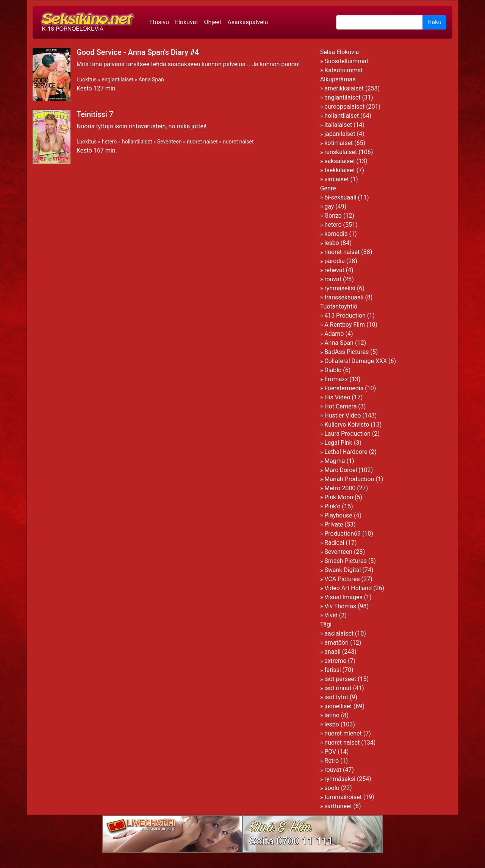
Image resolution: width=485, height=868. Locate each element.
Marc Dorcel (341, 470)
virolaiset (337, 179)
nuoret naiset (202, 142)
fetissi (332, 670)
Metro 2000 (340, 488)
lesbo (332, 243)
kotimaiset (339, 143)
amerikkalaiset (344, 88)
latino (332, 715)
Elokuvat (187, 22)
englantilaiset (117, 79)
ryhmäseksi (340, 288)
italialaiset (338, 125)
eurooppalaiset (344, 107)
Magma (335, 461)
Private (334, 524)
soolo (332, 788)
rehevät (334, 270)
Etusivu (159, 22)
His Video (337, 397)
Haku (434, 22)
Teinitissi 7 (95, 114)
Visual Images (343, 597)
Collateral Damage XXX (356, 361)
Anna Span (151, 79)
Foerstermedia (344, 388)
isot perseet (340, 679)
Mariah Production (349, 479)
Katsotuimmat (343, 70)
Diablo (333, 370)
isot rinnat (338, 688)
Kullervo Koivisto (347, 425)
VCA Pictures (342, 579)
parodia (335, 261)
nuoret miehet (343, 733)
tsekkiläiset (340, 170)
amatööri (336, 643)
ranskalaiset (341, 152)
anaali (332, 652)
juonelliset (338, 706)
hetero (109, 142)
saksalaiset (340, 161)
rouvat (333, 279)
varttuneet (338, 806)
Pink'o (332, 506)
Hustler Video (343, 415)
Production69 (343, 534)
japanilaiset (340, 134)
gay (329, 206)
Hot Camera (340, 406)
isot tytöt (336, 697)
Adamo (334, 334)
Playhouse (338, 515)
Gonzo (333, 216)
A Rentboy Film (345, 325)
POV (330, 752)
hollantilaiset (137, 142)
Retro (332, 761)
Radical (334, 543)
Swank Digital (343, 570)
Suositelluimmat (346, 61)
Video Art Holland (348, 588)
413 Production (345, 316)
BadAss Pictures (347, 352)
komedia (336, 234)
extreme (335, 661)
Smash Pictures (346, 561)
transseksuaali (344, 297)
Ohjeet (213, 22)
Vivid (331, 615)
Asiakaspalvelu (248, 22)
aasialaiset (339, 633)
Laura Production (347, 434)
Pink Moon (339, 497)
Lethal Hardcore (346, 452)
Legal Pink (338, 443)
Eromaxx (336, 379)
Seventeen (170, 142)
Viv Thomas (340, 606)
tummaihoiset (343, 797)
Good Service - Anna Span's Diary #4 (138, 52)
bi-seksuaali (340, 197)
